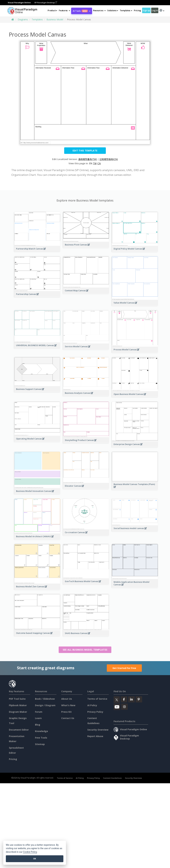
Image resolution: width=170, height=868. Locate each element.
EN (91, 163)
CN (99, 163)
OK (35, 859)
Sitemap (40, 744)
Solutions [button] (113, 10)
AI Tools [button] (82, 11)
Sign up (146, 10)
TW (95, 163)
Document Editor (19, 730)
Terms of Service (97, 699)
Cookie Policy (30, 852)
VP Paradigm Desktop (46, 3)
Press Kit (66, 712)
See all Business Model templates (85, 650)
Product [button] (52, 10)
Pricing (137, 10)
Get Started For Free (124, 668)
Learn (38, 718)
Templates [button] (126, 10)
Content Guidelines (112, 778)
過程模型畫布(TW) (88, 159)
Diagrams (23, 19)
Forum (39, 712)
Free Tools (41, 738)
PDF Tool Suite (17, 699)
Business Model (55, 19)
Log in (155, 10)
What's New (68, 705)
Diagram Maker (18, 712)
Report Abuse (95, 736)
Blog (38, 725)
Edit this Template (85, 151)
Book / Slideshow (45, 699)
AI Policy (92, 705)
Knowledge (41, 731)
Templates (37, 19)
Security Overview (98, 730)
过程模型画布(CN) (109, 159)
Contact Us (68, 718)
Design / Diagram (45, 705)
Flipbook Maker (18, 705)
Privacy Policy (95, 712)
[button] (64, 10)
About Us (67, 699)
